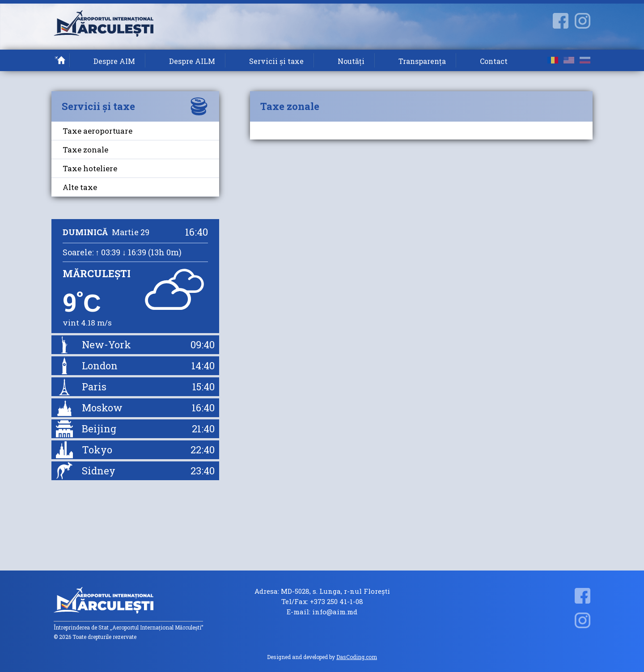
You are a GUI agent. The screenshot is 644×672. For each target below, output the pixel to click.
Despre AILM (192, 61)
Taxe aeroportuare (97, 131)
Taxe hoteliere (90, 168)
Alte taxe (80, 187)
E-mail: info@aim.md (322, 612)
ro (553, 60)
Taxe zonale (85, 150)
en (569, 60)
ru (585, 60)
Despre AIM (114, 61)
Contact (494, 61)
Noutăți (351, 61)
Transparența (422, 61)
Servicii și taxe (276, 61)
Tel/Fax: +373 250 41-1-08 (322, 602)
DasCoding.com (357, 657)
